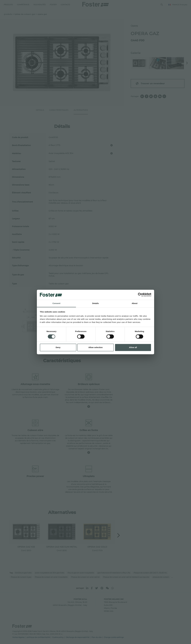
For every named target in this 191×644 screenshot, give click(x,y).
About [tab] (135, 303)
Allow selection (95, 347)
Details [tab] (95, 303)
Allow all (133, 347)
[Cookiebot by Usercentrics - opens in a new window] (140, 295)
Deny (58, 347)
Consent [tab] (56, 303)
